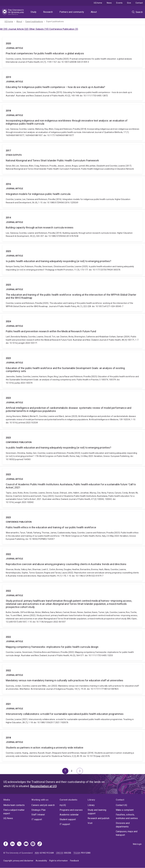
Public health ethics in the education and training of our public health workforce (72, 528)
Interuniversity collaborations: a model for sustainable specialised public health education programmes (72, 713)
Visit (90, 823)
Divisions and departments (123, 825)
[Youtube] (26, 844)
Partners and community (72, 12)
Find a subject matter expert (14, 812)
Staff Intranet (38, 815)
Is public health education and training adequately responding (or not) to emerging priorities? (72, 260)
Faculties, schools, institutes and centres (127, 816)
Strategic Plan (39, 810)
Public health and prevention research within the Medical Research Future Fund (72, 332)
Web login (137, 844)
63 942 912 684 (47, 853)
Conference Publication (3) (64, 29)
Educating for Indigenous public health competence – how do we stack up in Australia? (72, 86)
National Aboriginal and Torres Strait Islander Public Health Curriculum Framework (72, 159)
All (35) (4, 29)
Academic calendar (69, 815)
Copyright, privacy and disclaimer (18, 861)
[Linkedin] (12, 844)
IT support (37, 819)
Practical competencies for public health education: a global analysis (72, 52)
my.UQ (63, 805)
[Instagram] (33, 844)
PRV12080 (86, 853)
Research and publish (98, 818)
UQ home (98, 3)
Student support (68, 819)
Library (91, 805)
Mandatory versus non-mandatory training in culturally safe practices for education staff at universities (72, 679)
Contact (139, 3)
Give (129, 3)
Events (119, 3)
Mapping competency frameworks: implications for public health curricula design (72, 646)
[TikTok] (40, 844)
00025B (68, 853)
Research (48, 12)
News (109, 3)
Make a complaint (125, 810)
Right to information (58, 861)
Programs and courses (71, 810)
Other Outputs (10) (39, 29)
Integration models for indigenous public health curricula (72, 193)
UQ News (8, 818)
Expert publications (34, 21)
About (94, 12)
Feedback (74, 861)
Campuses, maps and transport (127, 833)
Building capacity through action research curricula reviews (72, 226)
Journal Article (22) (19, 29)
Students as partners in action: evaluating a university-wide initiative (72, 746)
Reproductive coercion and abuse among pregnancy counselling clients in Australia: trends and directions (72, 564)
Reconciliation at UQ (44, 786)
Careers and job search (43, 805)
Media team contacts (14, 805)
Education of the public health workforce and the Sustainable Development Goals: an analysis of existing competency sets (72, 370)
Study (33, 12)
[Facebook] (6, 844)
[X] (19, 844)
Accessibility (41, 861)
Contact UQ (121, 805)
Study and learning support (97, 812)
